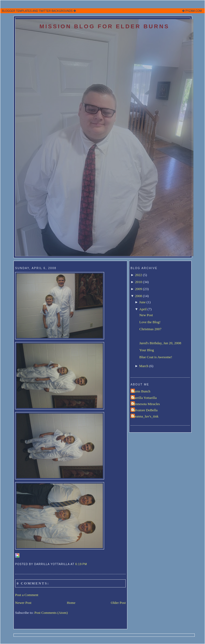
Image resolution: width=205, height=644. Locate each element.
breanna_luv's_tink (145, 416)
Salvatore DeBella (145, 410)
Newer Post (23, 603)
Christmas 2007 (150, 329)
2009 (138, 289)
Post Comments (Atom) (51, 613)
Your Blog (146, 350)
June (142, 302)
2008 (138, 296)
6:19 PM (81, 564)
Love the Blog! (150, 322)
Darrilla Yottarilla (144, 398)
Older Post (118, 603)
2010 (138, 282)
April (143, 309)
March (144, 366)
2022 (138, 275)
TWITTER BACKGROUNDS (56, 11)
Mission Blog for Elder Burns (104, 26)
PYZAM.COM (194, 11)
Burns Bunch (141, 391)
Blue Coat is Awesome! (156, 357)
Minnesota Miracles (146, 404)
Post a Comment (27, 595)
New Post (146, 315)
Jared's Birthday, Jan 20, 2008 (160, 343)
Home (71, 603)
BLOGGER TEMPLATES (17, 11)
